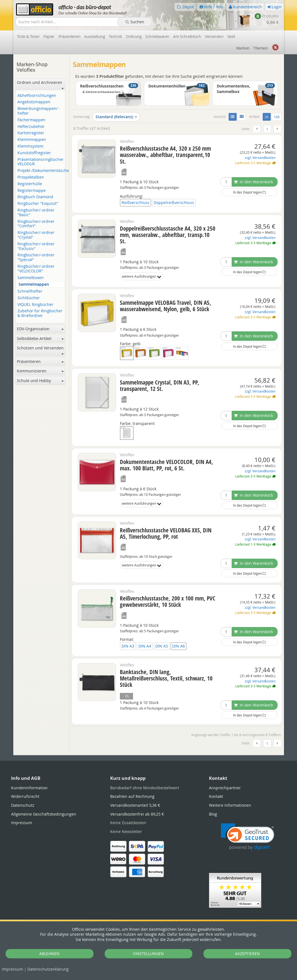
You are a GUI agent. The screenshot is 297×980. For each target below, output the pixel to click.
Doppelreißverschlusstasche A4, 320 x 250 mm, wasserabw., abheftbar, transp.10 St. (168, 235)
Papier (49, 36)
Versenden (214, 36)
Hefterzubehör (31, 127)
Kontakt (216, 796)
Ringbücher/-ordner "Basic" (36, 213)
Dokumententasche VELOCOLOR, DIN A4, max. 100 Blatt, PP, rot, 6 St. (166, 465)
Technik (115, 36)
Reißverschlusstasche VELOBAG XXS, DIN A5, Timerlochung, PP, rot (166, 533)
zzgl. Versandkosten (260, 158)
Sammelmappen (34, 284)
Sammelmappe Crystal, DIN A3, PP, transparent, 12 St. (160, 385)
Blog (213, 814)
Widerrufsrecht (25, 796)
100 (277, 117)
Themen (260, 48)
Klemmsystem (30, 146)
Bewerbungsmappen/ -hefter (39, 111)
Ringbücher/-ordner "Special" (36, 257)
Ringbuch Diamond (35, 197)
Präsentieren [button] (40, 361)
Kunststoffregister (34, 153)
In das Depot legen (249, 192)
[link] (248, 837)
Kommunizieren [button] (40, 371)
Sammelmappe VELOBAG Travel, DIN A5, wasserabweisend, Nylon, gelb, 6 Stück (166, 306)
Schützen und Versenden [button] (40, 350)
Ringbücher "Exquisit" (38, 204)
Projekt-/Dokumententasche (41, 171)
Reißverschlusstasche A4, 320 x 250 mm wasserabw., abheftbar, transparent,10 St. (165, 155)
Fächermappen (31, 120)
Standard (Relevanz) (116, 117)
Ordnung (134, 36)
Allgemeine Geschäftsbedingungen (44, 814)
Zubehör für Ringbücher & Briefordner (40, 313)
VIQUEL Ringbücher (35, 305)
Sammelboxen (31, 278)
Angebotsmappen (34, 102)
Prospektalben (31, 177)
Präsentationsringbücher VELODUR (41, 162)
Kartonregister (31, 133)
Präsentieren (69, 36)
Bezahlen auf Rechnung (132, 796)
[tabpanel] (149, 755)
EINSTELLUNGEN (148, 954)
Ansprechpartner (225, 788)
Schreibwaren (157, 36)
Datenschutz (48, 969)
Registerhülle (30, 184)
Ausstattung (95, 36)
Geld (231, 36)
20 (268, 117)
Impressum (12, 969)
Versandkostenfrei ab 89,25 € (137, 814)
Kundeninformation (29, 788)
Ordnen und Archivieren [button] (40, 84)
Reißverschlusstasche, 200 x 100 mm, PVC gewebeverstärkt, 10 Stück (168, 601)
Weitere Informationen (230, 805)
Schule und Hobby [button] (40, 381)
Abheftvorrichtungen (37, 96)
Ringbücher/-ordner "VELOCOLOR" (36, 269)
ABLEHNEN (49, 954)
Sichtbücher (29, 298)
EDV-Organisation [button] (40, 329)
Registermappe (32, 191)
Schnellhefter (30, 291)
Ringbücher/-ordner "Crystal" (36, 235)
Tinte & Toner (28, 36)
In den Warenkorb (254, 182)
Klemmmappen (32, 140)
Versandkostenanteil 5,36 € (135, 805)
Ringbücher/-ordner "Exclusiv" (36, 246)
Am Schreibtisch (187, 36)
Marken (243, 48)
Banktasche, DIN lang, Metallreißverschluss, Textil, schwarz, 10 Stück (166, 678)
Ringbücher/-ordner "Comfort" (36, 224)
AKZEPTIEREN (247, 954)
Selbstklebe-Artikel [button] (40, 338)
